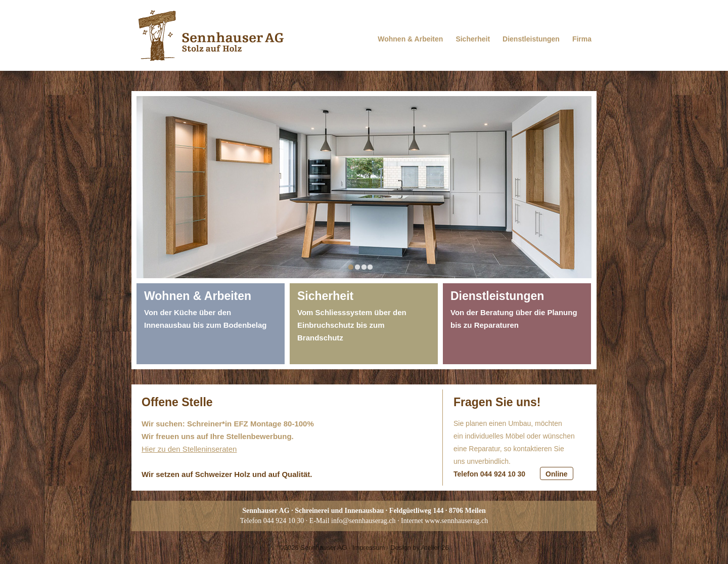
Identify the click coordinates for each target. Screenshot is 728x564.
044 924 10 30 (284, 521)
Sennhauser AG (324, 548)
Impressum (369, 548)
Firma (582, 39)
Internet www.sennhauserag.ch (444, 521)
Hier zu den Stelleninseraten (189, 449)
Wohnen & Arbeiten (410, 39)
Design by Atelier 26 (420, 548)
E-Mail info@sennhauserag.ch (353, 521)
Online (557, 474)
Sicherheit (473, 39)
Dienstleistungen (531, 39)
